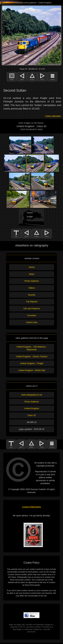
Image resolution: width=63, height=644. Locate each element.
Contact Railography (31, 507)
